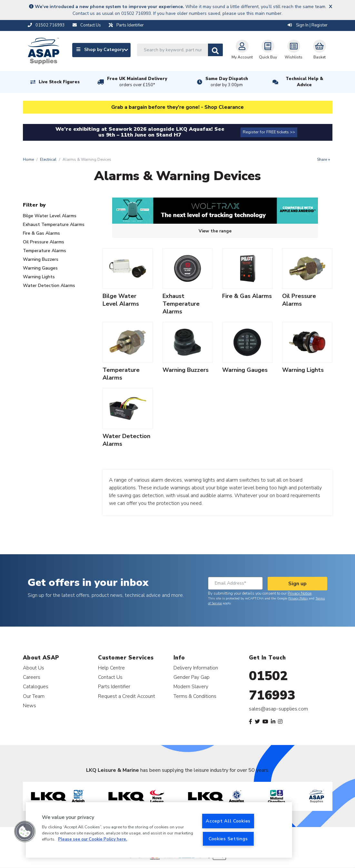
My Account (242, 50)
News (30, 705)
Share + (324, 159)
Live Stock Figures (59, 82)
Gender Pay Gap (192, 677)
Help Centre (111, 668)
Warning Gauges (40, 268)
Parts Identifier (114, 686)
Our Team (34, 696)
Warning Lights (39, 277)
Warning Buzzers (41, 259)
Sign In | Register (308, 25)
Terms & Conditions (195, 696)
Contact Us (110, 677)
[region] (159, 830)
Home (28, 159)
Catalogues (36, 686)
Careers (32, 677)
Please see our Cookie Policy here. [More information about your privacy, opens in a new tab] (93, 839)
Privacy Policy (298, 598)
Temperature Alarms (44, 251)
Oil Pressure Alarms (44, 242)
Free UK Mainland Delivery (137, 82)
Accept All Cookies (228, 821)
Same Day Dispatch (227, 82)
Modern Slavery (191, 686)
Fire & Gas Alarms (41, 233)
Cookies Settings (228, 839)
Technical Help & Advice (304, 82)
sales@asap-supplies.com (278, 709)
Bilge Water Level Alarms (50, 216)
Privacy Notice (300, 593)
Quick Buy (268, 50)
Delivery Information (196, 668)
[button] (25, 832)
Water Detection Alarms (49, 286)
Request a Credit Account (127, 696)
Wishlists (294, 50)
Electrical (48, 159)
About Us (34, 668)
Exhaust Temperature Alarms (54, 225)
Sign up (297, 584)
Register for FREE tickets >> (269, 132)
